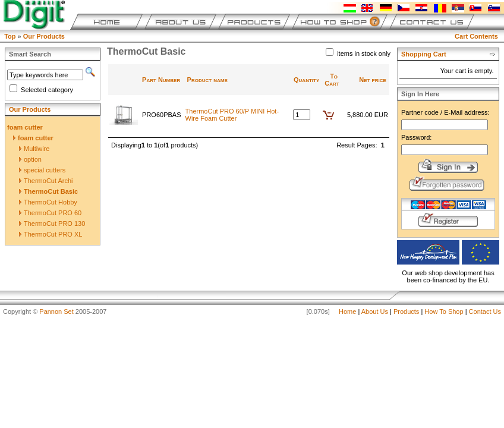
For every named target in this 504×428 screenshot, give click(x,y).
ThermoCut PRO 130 (52, 224)
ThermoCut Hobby (48, 202)
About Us (375, 311)
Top (10, 36)
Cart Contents (476, 36)
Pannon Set (56, 311)
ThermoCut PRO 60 (50, 213)
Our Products (44, 36)
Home (347, 311)
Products (406, 311)
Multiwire (34, 149)
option (30, 159)
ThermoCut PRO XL (51, 234)
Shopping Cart (424, 54)
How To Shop (444, 311)
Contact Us (485, 311)
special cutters (42, 170)
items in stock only (364, 53)
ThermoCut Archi (46, 181)
